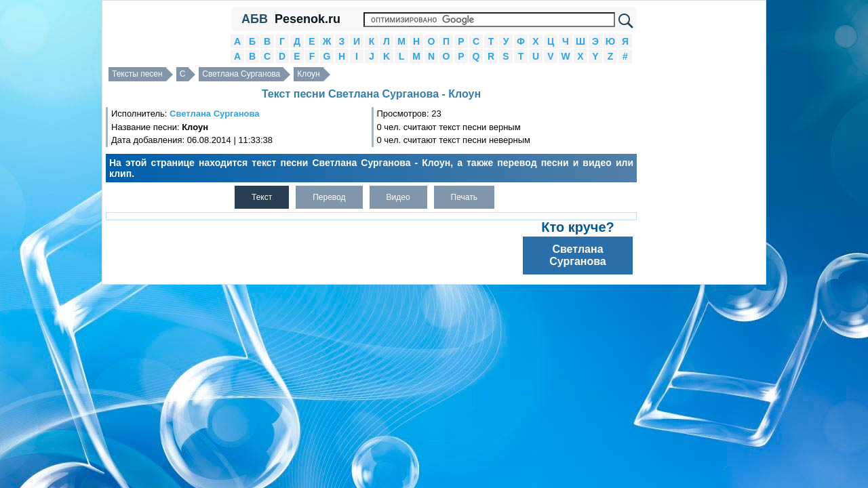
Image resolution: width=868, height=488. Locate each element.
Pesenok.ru (308, 19)
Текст (262, 197)
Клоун (308, 74)
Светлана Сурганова (241, 74)
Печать (464, 197)
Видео (398, 197)
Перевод (329, 197)
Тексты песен (137, 74)
